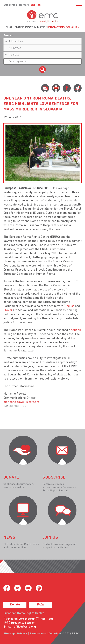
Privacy (22, 634)
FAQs (41, 605)
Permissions (38, 634)
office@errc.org (25, 627)
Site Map (9, 634)
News (9, 538)
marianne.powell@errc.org (21, 402)
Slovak (8, 310)
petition (76, 330)
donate (11, 478)
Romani (24, 5)
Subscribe (10, 5)
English (36, 5)
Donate (15, 605)
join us (50, 538)
